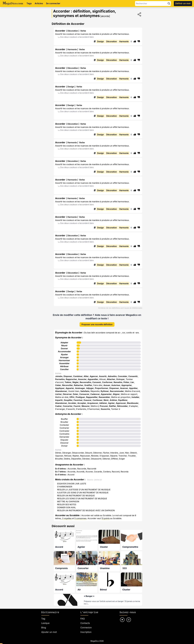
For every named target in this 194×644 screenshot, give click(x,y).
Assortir (103, 376)
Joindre (59, 376)
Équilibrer (123, 400)
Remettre (118, 382)
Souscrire (105, 409)
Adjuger (90, 388)
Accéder (72, 403)
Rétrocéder (122, 406)
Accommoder (64, 351)
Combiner (78, 376)
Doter (76, 394)
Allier (86, 376)
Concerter (68, 406)
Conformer (107, 382)
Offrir (72, 397)
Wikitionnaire (137, 308)
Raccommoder (117, 391)
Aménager (80, 388)
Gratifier (88, 385)
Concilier (64, 369)
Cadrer (58, 406)
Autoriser (116, 385)
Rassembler (104, 397)
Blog (44, 627)
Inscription (86, 631)
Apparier (70, 388)
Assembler (64, 363)
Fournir (77, 406)
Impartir (59, 400)
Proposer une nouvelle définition (97, 324)
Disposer (68, 376)
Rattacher (79, 385)
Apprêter (133, 388)
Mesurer (86, 406)
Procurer (104, 406)
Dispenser (114, 388)
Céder (58, 385)
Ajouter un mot (49, 631)
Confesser (97, 400)
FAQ (83, 618)
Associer (82, 379)
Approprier (127, 385)
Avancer (124, 388)
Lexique (45, 622)
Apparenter (106, 394)
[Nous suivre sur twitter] (122, 619)
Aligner (116, 394)
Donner (64, 348)
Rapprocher (71, 379)
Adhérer (103, 403)
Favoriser (78, 400)
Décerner (67, 394)
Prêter (126, 382)
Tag (43, 618)
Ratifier (113, 406)
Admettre (112, 376)
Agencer (94, 376)
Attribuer (64, 366)
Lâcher (58, 394)
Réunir (64, 346)
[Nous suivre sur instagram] (129, 619)
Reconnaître (86, 382)
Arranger (64, 357)
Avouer (107, 385)
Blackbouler (133, 403)
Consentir (133, 376)
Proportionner (102, 388)
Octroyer (120, 379)
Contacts (85, 622)
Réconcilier (67, 385)
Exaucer (88, 400)
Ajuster (64, 354)
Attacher (111, 379)
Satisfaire (85, 391)
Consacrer (84, 394)
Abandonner (61, 391)
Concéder (122, 376)
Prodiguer (80, 397)
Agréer (111, 403)
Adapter (64, 343)
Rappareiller (92, 397)
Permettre (60, 379)
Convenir (97, 382)
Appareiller (93, 379)
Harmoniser (64, 360)
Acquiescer (93, 403)
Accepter (82, 403)
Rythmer (105, 391)
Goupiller (68, 400)
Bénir (106, 400)
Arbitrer (113, 400)
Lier (132, 382)
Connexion (86, 627)
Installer (135, 397)
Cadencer (95, 394)
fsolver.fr (98, 480)
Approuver (121, 403)
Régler (76, 382)
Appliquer (60, 388)
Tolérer (68, 382)
